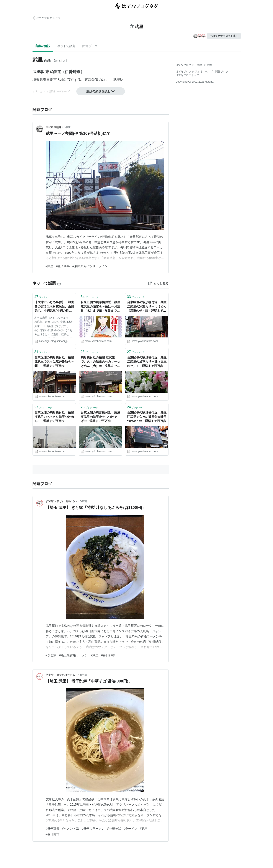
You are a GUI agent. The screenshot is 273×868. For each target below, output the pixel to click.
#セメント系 (70, 829)
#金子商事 (63, 266)
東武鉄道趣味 (54, 127)
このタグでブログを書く (224, 36)
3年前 (67, 127)
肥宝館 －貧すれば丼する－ (62, 501)
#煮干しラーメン (93, 829)
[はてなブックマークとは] (59, 283)
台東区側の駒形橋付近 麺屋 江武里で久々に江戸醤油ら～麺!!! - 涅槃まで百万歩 (54, 362)
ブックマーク (43, 297)
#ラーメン (131, 829)
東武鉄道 (92, 80)
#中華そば (114, 829)
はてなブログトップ (187, 75)
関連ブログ (90, 46)
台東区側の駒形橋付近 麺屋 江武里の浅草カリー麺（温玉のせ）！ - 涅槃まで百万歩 (147, 362)
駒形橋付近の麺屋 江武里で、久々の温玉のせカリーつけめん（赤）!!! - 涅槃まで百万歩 (100, 362)
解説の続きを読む (101, 91)
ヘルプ (209, 72)
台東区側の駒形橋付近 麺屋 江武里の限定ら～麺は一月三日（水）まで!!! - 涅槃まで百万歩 (100, 307)
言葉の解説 (43, 46)
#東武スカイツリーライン (90, 266)
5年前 (84, 501)
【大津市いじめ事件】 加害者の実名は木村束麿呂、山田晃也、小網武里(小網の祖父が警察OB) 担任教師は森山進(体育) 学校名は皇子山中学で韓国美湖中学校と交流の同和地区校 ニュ (54, 307)
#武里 (50, 266)
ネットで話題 (66, 46)
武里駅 (118, 80)
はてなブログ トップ (47, 18)
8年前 (84, 675)
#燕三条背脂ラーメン (74, 655)
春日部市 (50, 80)
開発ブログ (222, 72)
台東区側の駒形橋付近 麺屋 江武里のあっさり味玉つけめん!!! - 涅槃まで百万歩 (54, 417)
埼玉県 (38, 80)
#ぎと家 (51, 655)
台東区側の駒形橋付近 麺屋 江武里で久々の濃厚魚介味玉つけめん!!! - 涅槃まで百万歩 (147, 417)
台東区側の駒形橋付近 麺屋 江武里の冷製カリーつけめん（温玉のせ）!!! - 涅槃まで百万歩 (147, 307)
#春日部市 (108, 655)
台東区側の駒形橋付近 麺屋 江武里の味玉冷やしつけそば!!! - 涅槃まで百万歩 (100, 417)
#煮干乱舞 (53, 829)
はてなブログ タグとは (189, 72)
